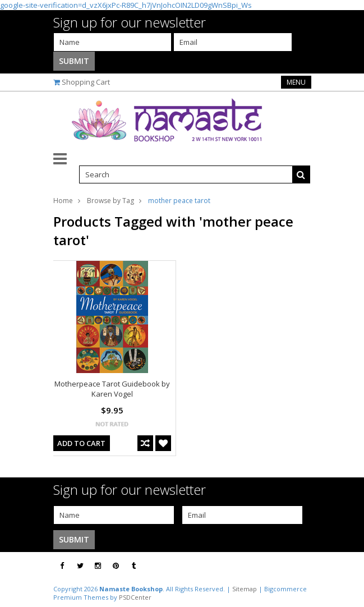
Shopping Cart (86, 82)
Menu (296, 82)
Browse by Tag (110, 201)
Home (63, 201)
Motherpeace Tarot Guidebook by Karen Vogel (112, 389)
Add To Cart (81, 443)
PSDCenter (135, 597)
